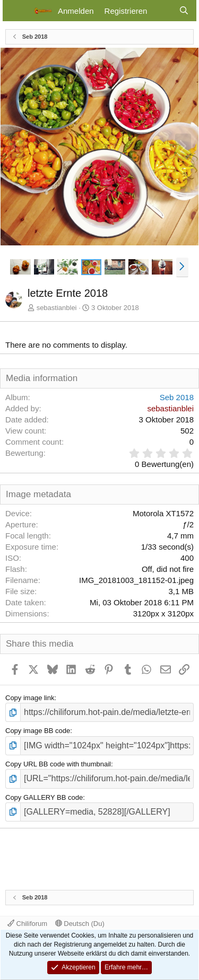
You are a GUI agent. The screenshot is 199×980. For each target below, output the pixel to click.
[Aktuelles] (163, 11)
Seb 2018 (177, 397)
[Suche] (184, 11)
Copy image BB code (38, 731)
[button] (182, 267)
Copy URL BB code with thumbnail (58, 764)
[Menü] (17, 11)
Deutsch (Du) (80, 924)
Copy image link (30, 698)
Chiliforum (27, 924)
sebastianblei (57, 308)
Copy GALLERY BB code (44, 797)
